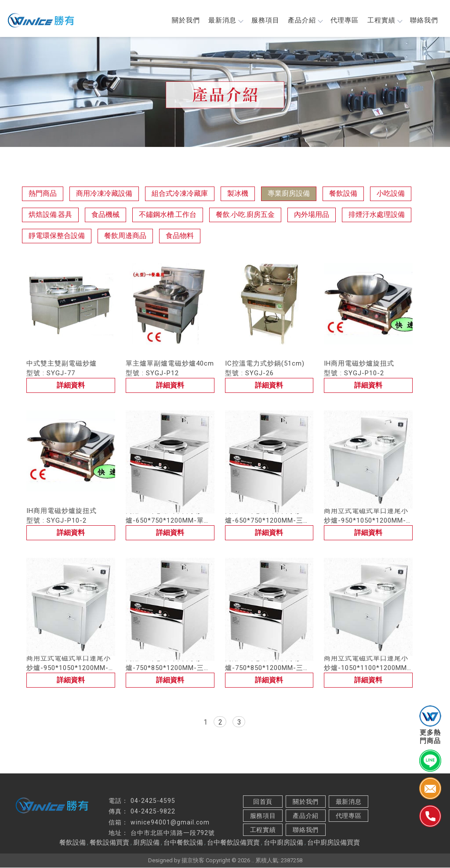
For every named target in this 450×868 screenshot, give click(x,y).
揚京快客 (193, 861)
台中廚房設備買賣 (334, 843)
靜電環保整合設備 (57, 236)
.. (253, 861)
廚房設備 (146, 843)
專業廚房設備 (289, 194)
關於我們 (184, 21)
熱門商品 (43, 194)
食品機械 (105, 215)
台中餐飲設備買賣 (233, 843)
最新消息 (224, 21)
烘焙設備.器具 (50, 215)
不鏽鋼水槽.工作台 (168, 215)
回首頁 (263, 802)
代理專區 (344, 21)
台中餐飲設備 (183, 843)
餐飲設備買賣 (109, 843)
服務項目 (264, 21)
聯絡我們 (424, 21)
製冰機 (238, 194)
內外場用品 (312, 215)
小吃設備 (391, 194)
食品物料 (180, 236)
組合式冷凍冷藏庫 (180, 194)
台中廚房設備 (283, 843)
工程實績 (384, 21)
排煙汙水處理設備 (377, 215)
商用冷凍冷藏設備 (104, 194)
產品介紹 (304, 21)
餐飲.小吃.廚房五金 (245, 215)
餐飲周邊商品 (125, 236)
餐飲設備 (343, 194)
